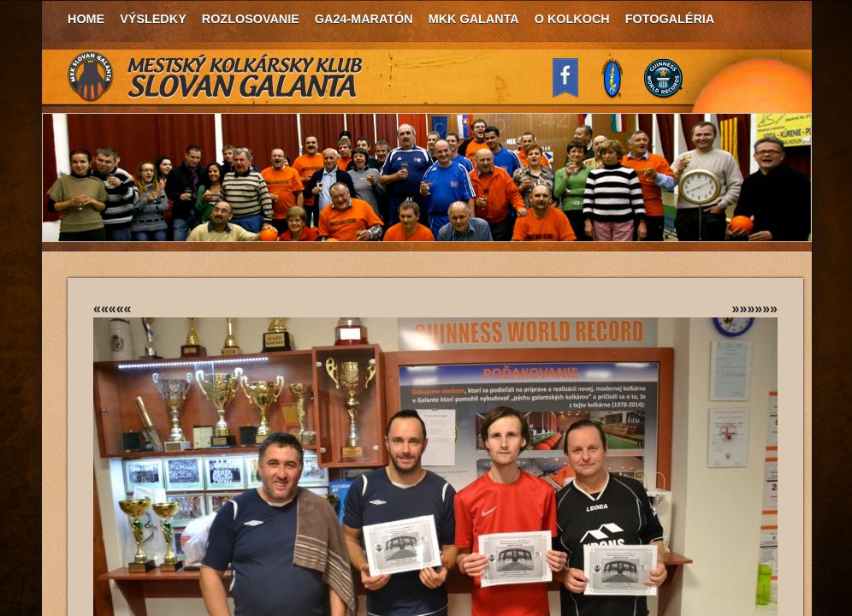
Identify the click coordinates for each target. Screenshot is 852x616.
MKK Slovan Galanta (216, 77)
